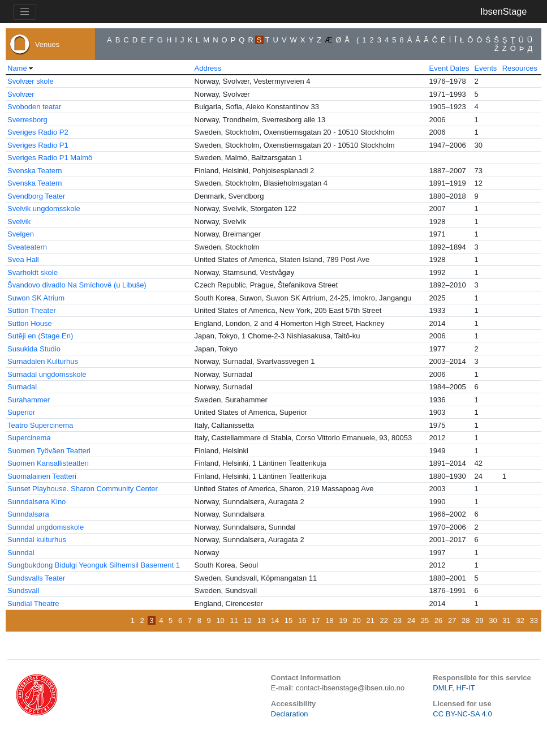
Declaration (290, 714)
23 (398, 620)
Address (208, 68)
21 (370, 620)
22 (384, 620)
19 (343, 620)
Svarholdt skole (33, 272)
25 (425, 620)
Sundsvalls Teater (36, 578)
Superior (21, 412)
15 (288, 620)
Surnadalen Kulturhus (43, 361)
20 (356, 620)
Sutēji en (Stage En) (40, 336)
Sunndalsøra (28, 514)
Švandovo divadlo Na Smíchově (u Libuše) (77, 285)
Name (17, 68)
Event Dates (449, 68)
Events (486, 68)
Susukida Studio (34, 349)
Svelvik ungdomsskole (44, 209)
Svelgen (21, 234)
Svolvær (21, 94)
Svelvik (19, 222)
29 (479, 620)
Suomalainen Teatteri (42, 476)
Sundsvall (23, 590)
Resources (520, 68)
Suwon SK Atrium (36, 298)
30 (493, 620)
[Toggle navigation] (25, 12)
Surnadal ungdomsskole (47, 374)
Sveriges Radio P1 (38, 145)
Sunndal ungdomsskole (46, 527)
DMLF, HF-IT (454, 688)
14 (275, 620)
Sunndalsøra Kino (36, 502)
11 (234, 620)
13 (261, 620)
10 (220, 620)
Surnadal (22, 387)
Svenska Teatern (35, 171)
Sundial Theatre (33, 603)
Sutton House (30, 323)
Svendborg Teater (36, 196)
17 (316, 620)
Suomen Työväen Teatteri (49, 451)
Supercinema (29, 438)
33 (534, 620)
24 (411, 620)
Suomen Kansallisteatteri (48, 463)
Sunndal (21, 553)
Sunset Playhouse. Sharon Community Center (83, 489)
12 (248, 620)
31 (506, 620)
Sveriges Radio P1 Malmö (50, 158)
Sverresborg (27, 120)
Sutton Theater (32, 310)
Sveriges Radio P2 (38, 132)
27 (452, 620)
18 (329, 620)
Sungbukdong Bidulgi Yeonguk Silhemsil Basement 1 (94, 565)
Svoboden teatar (34, 107)
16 (302, 620)
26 (438, 620)
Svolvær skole (31, 81)
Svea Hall (23, 259)
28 (466, 620)
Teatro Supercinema (40, 425)
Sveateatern (27, 247)
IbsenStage (503, 11)
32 (520, 620)
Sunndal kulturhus (37, 540)
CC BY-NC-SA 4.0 (462, 714)
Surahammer (29, 400)
